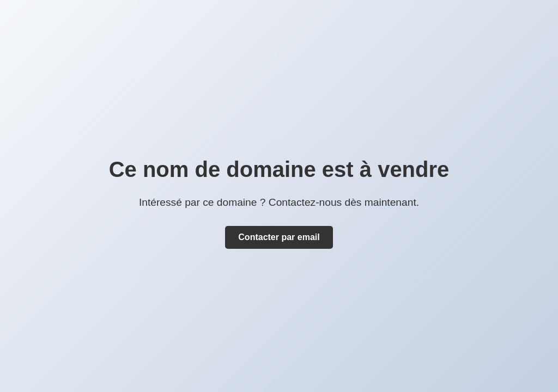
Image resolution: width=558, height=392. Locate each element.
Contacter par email (279, 237)
